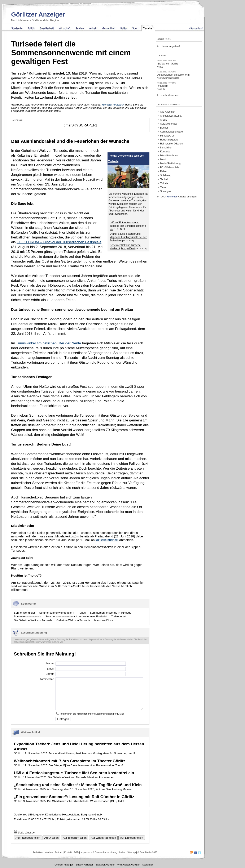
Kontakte (165, 152)
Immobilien (166, 148)
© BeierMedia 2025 (147, 852)
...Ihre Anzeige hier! (170, 46)
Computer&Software (171, 132)
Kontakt (68, 852)
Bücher (164, 128)
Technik (164, 179)
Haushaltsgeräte (169, 140)
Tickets (164, 183)
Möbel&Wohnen (169, 156)
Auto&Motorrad (169, 124)
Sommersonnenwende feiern (57, 613)
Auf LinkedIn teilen (132, 838)
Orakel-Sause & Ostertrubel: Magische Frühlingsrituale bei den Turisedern (128, 237)
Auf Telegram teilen (75, 838)
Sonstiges (166, 191)
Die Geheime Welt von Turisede (33, 620)
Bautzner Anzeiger (105, 865)
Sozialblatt (148, 865)
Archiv (122, 852)
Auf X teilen (51, 838)
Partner (58, 852)
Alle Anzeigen (168, 112)
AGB (76, 852)
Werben (49, 852)
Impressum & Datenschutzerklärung (99, 852)
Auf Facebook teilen (28, 838)
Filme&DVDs (167, 136)
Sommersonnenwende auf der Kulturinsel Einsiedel (76, 616)
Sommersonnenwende (27, 616)
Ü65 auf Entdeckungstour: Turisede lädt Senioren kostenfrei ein (128, 226)
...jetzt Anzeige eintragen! (179, 197)
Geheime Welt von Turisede (73, 620)
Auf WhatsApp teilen (103, 838)
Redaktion (38, 852)
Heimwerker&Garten (172, 144)
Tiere (163, 187)
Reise (163, 171)
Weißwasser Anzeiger (128, 865)
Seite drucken (24, 833)
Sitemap (131, 852)
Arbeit (163, 120)
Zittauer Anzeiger (84, 865)
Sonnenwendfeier (24, 613)
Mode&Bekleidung (170, 164)
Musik (163, 160)
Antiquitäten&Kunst (171, 116)
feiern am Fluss (103, 620)
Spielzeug (166, 175)
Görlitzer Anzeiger (38, 14)
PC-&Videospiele (170, 167)
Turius (82, 613)
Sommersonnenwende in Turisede (111, 613)
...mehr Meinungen (170, 95)
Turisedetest (119, 616)
